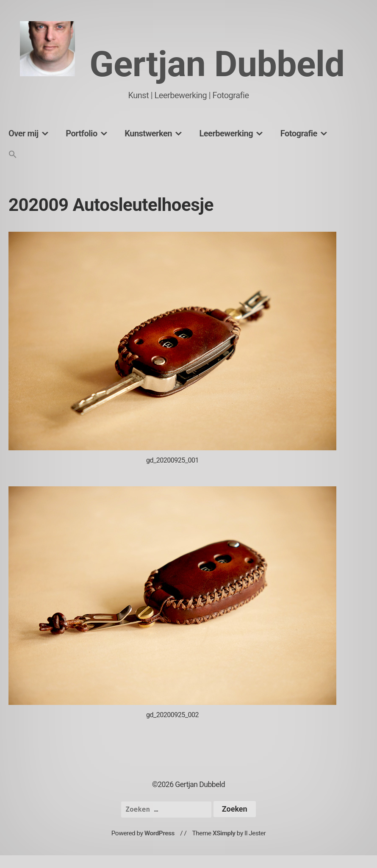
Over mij (24, 133)
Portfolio (81, 133)
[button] (13, 155)
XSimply (224, 833)
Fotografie (299, 133)
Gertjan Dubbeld (217, 64)
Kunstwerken (148, 133)
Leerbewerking (226, 133)
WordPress (159, 833)
